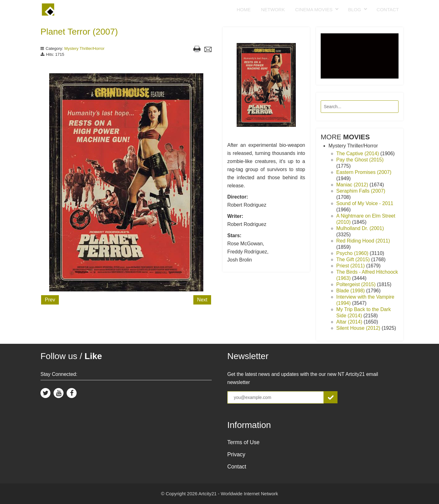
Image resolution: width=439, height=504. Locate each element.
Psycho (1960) (353, 253)
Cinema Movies (314, 10)
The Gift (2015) (354, 259)
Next (202, 300)
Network (273, 10)
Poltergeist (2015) (357, 284)
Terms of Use (243, 442)
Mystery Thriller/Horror (85, 48)
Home (244, 10)
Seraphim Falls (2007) (361, 191)
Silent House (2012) (359, 328)
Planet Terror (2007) (79, 32)
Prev (50, 300)
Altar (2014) (350, 322)
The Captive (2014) (358, 154)
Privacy (236, 454)
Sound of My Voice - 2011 (365, 203)
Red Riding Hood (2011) (363, 241)
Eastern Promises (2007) (364, 172)
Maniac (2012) (353, 185)
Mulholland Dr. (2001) (360, 228)
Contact (388, 10)
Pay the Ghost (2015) (360, 160)
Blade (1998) (351, 291)
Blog (355, 10)
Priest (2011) (351, 266)
